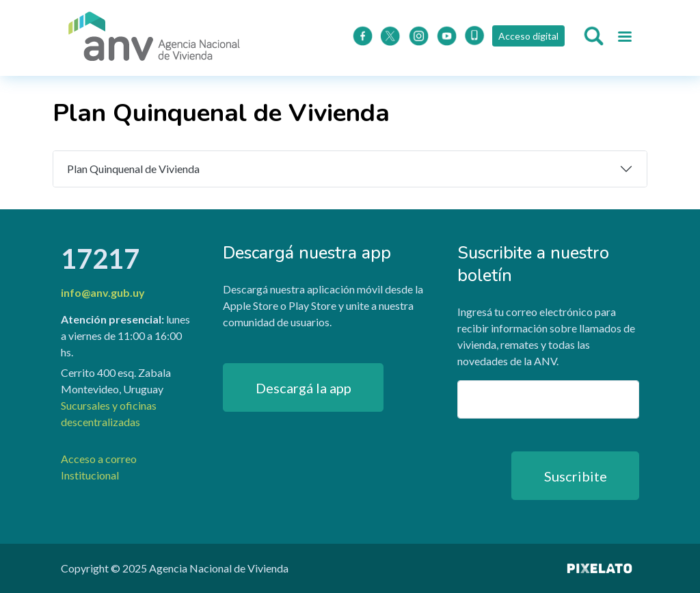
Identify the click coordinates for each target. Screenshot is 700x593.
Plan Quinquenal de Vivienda (133, 169)
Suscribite (576, 476)
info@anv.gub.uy (103, 292)
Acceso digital (528, 36)
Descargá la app (304, 388)
